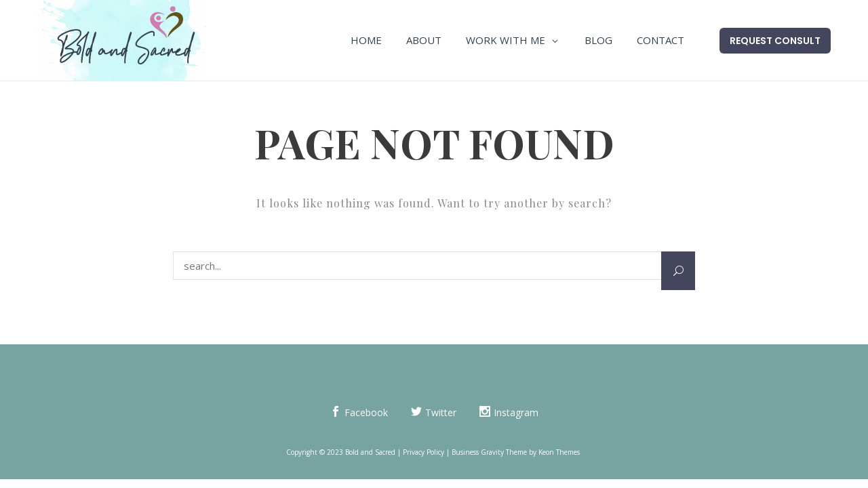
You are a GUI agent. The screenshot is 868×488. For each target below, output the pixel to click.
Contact (660, 40)
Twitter (441, 412)
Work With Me (506, 40)
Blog (598, 40)
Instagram (516, 412)
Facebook (366, 412)
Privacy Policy (423, 452)
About (424, 40)
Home (366, 40)
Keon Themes (559, 452)
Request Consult (775, 41)
